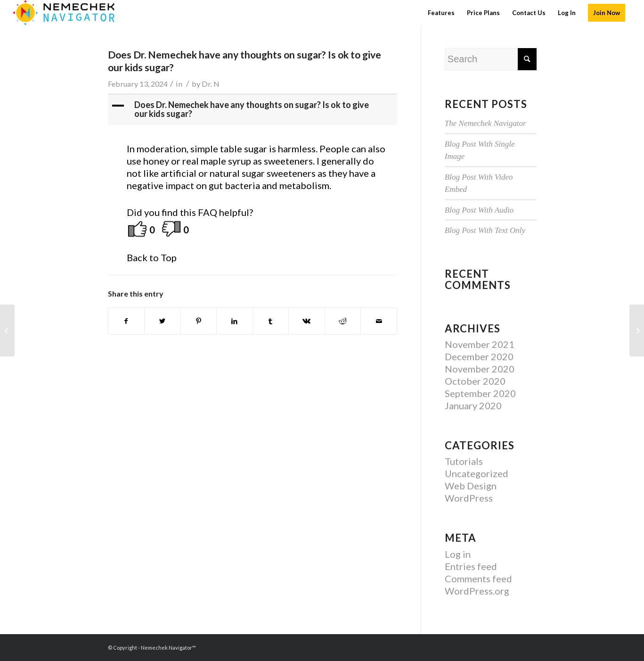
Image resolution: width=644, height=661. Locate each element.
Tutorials (464, 461)
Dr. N (211, 84)
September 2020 (480, 393)
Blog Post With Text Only (485, 230)
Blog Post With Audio (479, 210)
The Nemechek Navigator (485, 123)
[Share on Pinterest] (199, 321)
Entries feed (471, 566)
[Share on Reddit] (343, 321)
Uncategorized (477, 473)
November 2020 (480, 369)
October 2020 (475, 381)
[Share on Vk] (307, 321)
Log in (458, 554)
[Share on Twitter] (163, 321)
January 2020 (473, 405)
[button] (253, 110)
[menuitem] (441, 13)
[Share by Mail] (379, 321)
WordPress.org (477, 591)
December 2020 (479, 356)
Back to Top (152, 257)
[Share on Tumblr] (271, 321)
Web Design (471, 486)
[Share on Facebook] (126, 321)
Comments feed (478, 578)
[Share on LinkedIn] (235, 321)
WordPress (469, 498)
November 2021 (480, 344)
